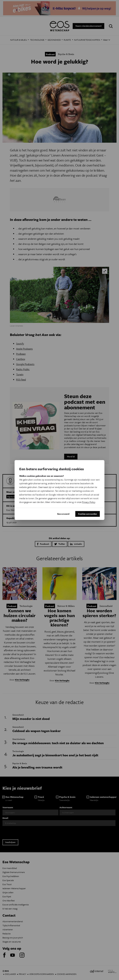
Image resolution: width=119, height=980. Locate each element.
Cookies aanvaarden (88, 514)
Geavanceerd (63, 514)
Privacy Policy (89, 502)
